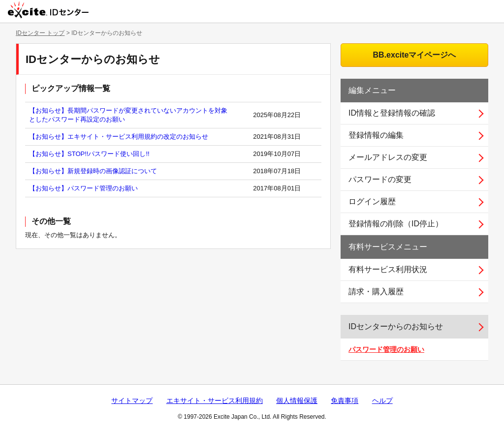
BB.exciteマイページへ (415, 55)
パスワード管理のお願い (386, 349)
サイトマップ (132, 401)
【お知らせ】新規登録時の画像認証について (93, 171)
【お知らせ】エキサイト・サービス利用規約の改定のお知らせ (119, 137)
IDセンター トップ (40, 33)
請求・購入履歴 (376, 292)
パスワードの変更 (380, 179)
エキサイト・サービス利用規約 (215, 401)
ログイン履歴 (372, 201)
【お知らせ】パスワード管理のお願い (83, 188)
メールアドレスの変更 (388, 157)
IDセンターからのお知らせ (396, 326)
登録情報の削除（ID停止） (396, 224)
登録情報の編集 (376, 135)
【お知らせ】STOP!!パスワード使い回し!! (89, 154)
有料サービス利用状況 (388, 269)
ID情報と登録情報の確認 (392, 113)
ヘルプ (382, 401)
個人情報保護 (297, 401)
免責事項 (345, 401)
